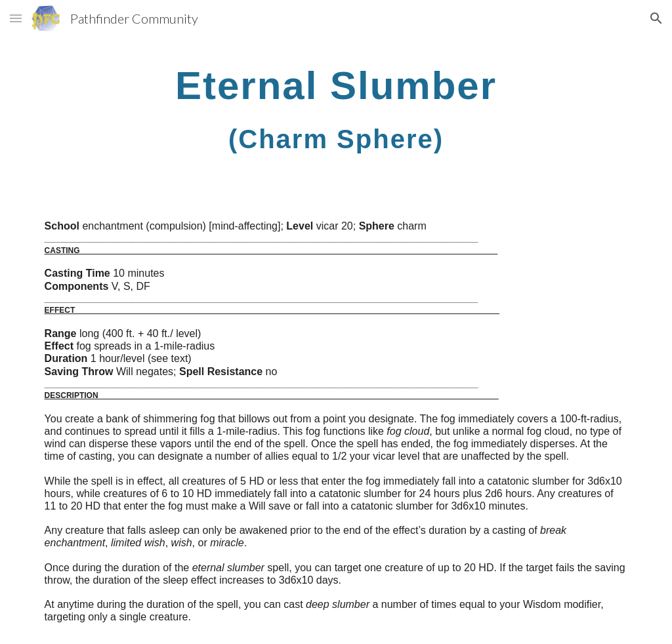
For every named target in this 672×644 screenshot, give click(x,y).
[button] (16, 18)
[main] (336, 109)
